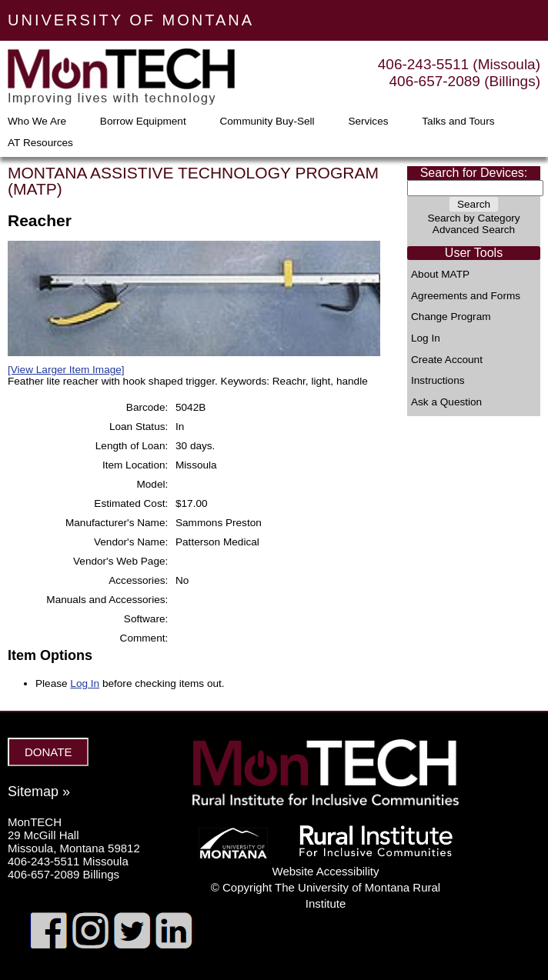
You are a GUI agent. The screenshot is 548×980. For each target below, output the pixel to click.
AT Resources (40, 143)
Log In (426, 338)
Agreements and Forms (466, 296)
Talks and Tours (458, 122)
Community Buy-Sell (267, 122)
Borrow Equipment (143, 122)
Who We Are (37, 122)
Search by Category (473, 218)
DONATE (48, 752)
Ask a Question (446, 402)
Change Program (451, 317)
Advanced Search (474, 230)
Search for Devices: (474, 173)
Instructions (438, 381)
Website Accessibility (326, 871)
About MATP (440, 275)
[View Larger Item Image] (66, 370)
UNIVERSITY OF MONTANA (131, 20)
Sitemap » (39, 792)
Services (368, 122)
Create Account (447, 360)
